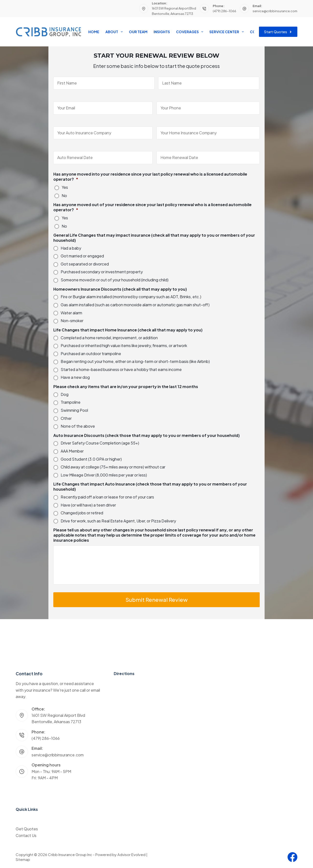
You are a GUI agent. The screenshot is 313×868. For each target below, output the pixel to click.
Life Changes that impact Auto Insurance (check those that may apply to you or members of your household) (150, 487)
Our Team (138, 32)
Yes (65, 187)
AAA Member (72, 451)
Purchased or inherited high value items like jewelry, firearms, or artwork (124, 346)
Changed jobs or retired (82, 513)
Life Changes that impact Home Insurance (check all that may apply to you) (128, 330)
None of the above (78, 426)
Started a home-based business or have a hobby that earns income (121, 370)
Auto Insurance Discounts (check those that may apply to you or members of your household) (146, 435)
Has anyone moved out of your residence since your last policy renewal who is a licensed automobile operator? (152, 207)
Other (66, 418)
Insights (162, 32)
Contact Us (26, 835)
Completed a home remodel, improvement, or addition (109, 338)
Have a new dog (75, 377)
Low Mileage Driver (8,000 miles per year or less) (104, 475)
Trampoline (71, 402)
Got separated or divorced (85, 264)
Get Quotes (27, 829)
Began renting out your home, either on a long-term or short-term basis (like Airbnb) (135, 361)
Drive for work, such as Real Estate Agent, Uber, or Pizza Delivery (118, 521)
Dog (65, 394)
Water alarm (71, 313)
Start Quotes (278, 32)
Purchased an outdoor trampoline (91, 354)
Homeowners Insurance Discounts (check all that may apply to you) (120, 289)
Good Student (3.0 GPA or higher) (91, 459)
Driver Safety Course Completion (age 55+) (100, 443)
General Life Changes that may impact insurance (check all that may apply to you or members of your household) (154, 238)
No (64, 196)
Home (94, 32)
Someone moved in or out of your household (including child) (115, 280)
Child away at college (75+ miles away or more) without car (113, 467)
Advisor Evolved (131, 854)
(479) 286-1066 (224, 11)
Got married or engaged (82, 256)
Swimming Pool (74, 410)
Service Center (227, 32)
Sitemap (23, 859)
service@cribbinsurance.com (275, 11)
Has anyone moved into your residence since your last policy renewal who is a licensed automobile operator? (150, 177)
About (115, 32)
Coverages (191, 32)
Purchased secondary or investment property (102, 272)
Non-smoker (72, 321)
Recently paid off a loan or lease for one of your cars (107, 497)
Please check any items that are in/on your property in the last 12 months (126, 387)
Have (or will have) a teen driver (88, 505)
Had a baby (71, 248)
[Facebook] (292, 857)
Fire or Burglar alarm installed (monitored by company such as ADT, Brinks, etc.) (131, 297)
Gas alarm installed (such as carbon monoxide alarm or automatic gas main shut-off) (135, 305)
